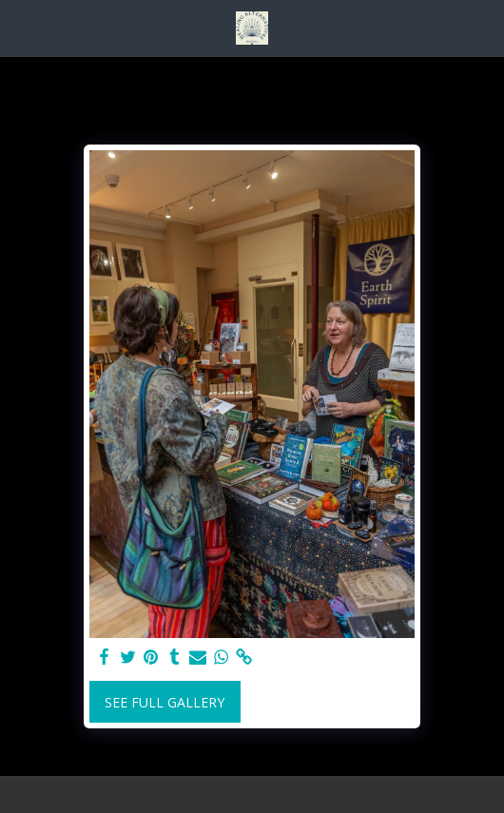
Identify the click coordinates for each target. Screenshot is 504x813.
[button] (21, 27)
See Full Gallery (165, 702)
